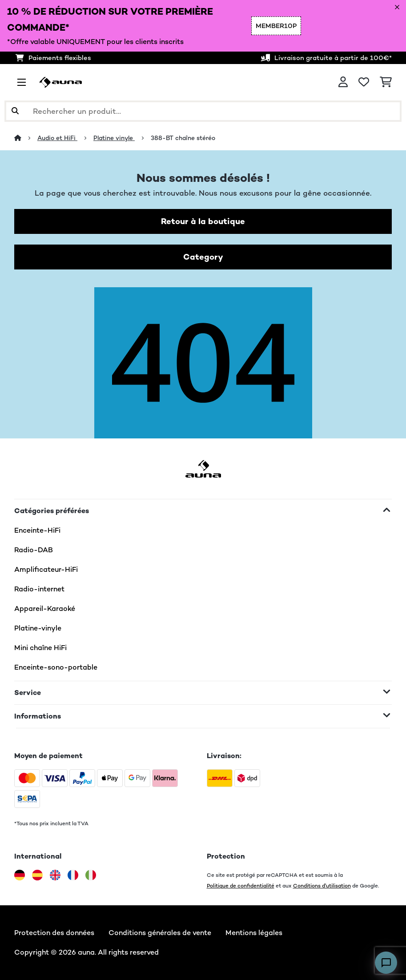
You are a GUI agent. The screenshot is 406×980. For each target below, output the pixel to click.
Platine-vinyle (38, 628)
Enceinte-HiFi (37, 530)
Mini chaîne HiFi (40, 648)
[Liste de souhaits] (364, 82)
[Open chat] (386, 963)
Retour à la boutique (203, 221)
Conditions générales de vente (160, 933)
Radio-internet (39, 589)
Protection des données (54, 933)
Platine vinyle (114, 138)
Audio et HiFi (57, 138)
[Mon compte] (343, 82)
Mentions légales (254, 933)
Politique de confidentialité (241, 886)
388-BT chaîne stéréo (183, 138)
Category (203, 257)
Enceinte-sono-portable (56, 667)
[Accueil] (26, 138)
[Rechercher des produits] (203, 111)
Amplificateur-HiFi (46, 569)
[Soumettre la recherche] (15, 111)
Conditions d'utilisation (322, 886)
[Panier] (386, 82)
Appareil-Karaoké (45, 608)
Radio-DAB (34, 550)
